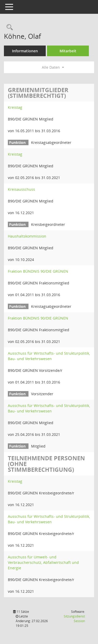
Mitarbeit (68, 51)
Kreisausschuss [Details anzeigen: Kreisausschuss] (21, 189)
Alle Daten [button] (53, 67)
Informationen (25, 51)
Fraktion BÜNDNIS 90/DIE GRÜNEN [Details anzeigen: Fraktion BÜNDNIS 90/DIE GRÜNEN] (38, 271)
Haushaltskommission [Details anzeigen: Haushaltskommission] (27, 236)
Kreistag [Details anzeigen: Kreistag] (15, 107)
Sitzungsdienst (74, 619)
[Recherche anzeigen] (8, 27)
